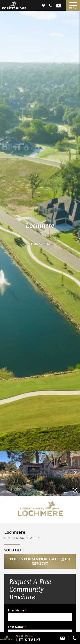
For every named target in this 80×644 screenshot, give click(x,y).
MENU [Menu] (73, 6)
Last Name (17, 627)
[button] (51, 5)
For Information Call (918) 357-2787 (40, 561)
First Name (17, 610)
